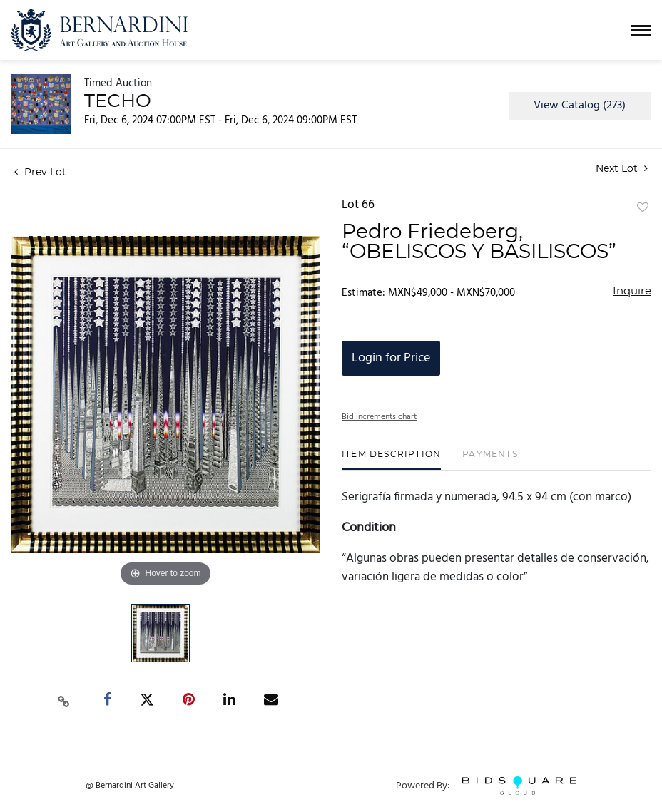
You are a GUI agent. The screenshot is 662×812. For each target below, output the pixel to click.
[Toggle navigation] (641, 30)
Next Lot (622, 169)
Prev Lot (40, 173)
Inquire (632, 291)
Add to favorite (643, 208)
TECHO (118, 101)
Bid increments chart (379, 417)
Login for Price (391, 358)
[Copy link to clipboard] (64, 700)
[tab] (391, 459)
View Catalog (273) (580, 106)
